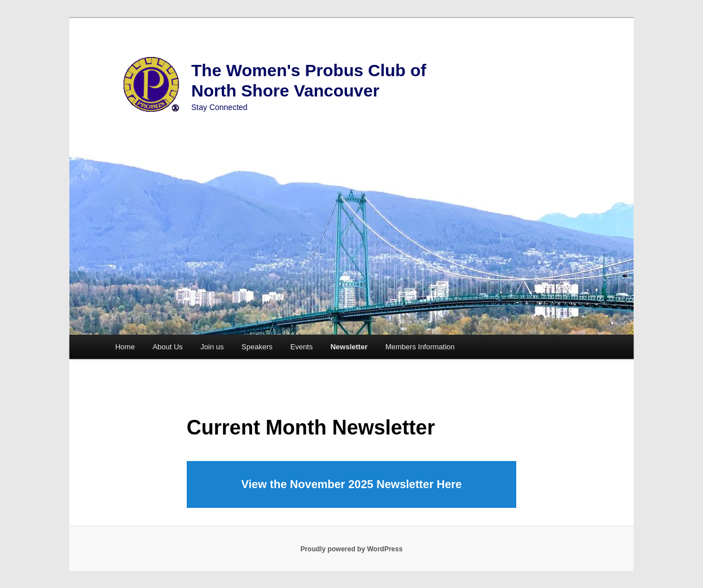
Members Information (420, 347)
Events (301, 347)
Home (125, 347)
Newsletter (349, 347)
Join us (212, 347)
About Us (167, 347)
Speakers (257, 347)
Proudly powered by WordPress (351, 549)
